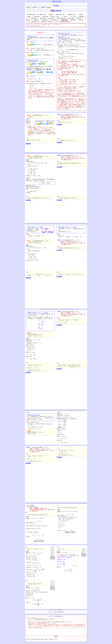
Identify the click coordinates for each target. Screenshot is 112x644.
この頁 (39, 641)
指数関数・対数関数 (46, 7)
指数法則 (51, 15)
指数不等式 (51, 18)
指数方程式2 (43, 18)
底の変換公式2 (55, 20)
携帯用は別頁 (57, 2)
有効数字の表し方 (72, 15)
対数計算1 (79, 18)
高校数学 (28, 7)
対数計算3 (36, 20)
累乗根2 (29, 17)
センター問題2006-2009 (33, 21)
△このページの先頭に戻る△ (56, 616)
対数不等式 (73, 20)
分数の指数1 (37, 17)
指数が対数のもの (61, 18)
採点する (59, 125)
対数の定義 (71, 18)
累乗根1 (81, 15)
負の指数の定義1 (31, 15)
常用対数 (81, 20)
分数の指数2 (45, 17)
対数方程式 (65, 20)
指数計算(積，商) (60, 15)
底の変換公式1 (45, 20)
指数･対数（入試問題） (47, 21)
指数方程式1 (34, 18)
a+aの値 (74, 17)
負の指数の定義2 (42, 15)
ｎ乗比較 (65, 17)
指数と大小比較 (56, 17)
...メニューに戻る (56, 610)
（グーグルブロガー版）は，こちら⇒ (36, 26)
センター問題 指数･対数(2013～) (64, 21)
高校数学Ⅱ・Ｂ (36, 7)
